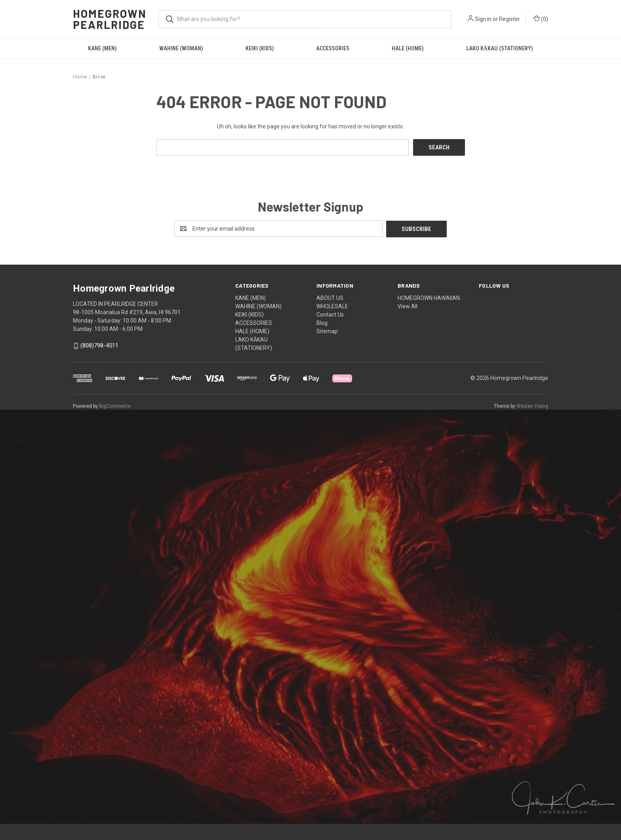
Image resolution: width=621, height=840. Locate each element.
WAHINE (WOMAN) (181, 48)
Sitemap (327, 330)
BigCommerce (115, 405)
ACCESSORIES (333, 48)
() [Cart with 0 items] (541, 19)
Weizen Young (532, 405)
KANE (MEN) (102, 48)
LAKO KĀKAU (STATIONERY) (500, 48)
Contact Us (330, 314)
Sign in (483, 19)
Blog (322, 322)
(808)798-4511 (99, 345)
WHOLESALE (332, 305)
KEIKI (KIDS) (260, 48)
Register (510, 19)
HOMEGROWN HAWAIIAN (429, 297)
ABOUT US (330, 297)
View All (408, 305)
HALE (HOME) (408, 48)
